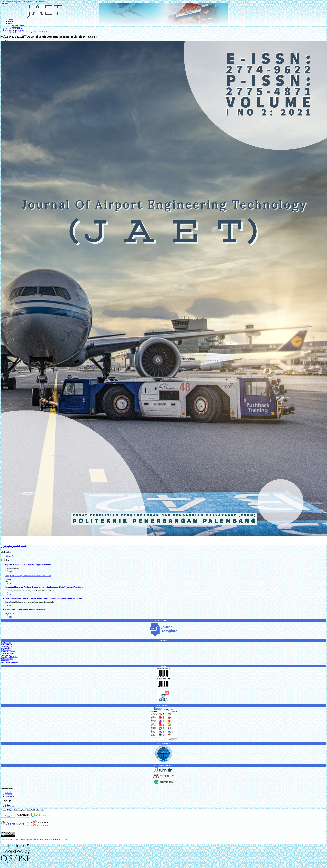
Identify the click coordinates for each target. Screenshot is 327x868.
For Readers (9, 793)
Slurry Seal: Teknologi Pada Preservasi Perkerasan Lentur (28, 576)
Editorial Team (17, 29)
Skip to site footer (39, 2)
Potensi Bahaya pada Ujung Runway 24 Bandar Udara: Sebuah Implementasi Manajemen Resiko (43, 598)
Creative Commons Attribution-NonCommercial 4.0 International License (43, 840)
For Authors (9, 795)
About (10, 23)
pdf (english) (9, 556)
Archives (11, 21)
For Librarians (9, 796)
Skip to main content (7, 2)
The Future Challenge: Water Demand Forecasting (25, 609)
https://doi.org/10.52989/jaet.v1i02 (15, 546)
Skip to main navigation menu (24, 2)
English (7, 805)
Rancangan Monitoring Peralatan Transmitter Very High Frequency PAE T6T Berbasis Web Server (44, 587)
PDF (10, 572)
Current (10, 20)
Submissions (16, 27)
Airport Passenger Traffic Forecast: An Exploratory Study (28, 565)
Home (7, 28)
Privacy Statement (18, 30)
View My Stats (168, 710)
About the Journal (18, 25)
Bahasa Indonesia (10, 807)
